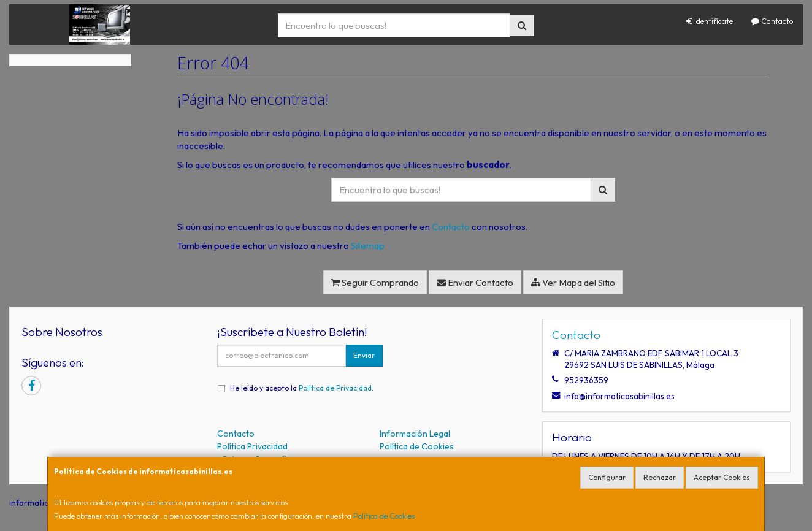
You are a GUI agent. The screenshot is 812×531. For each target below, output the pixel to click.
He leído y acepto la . (302, 388)
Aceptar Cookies (722, 477)
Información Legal (415, 434)
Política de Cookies (384, 516)
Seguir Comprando (375, 282)
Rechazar (660, 477)
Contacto (772, 21)
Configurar (607, 477)
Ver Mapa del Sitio (573, 282)
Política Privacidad (252, 446)
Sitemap (368, 246)
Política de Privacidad (335, 388)
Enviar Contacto (475, 282)
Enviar (364, 355)
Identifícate (709, 21)
